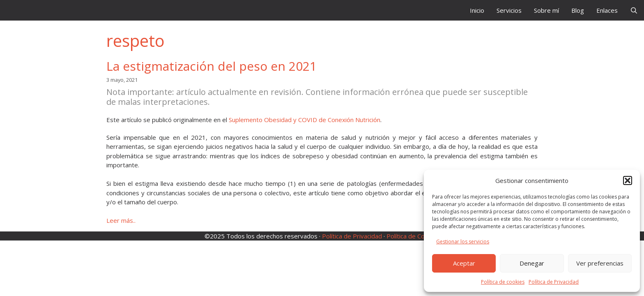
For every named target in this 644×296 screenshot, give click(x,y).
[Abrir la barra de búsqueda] (634, 10)
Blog (578, 10)
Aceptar (464, 263)
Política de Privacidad (554, 282)
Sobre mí (546, 10)
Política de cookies (503, 282)
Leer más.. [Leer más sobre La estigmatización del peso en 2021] (121, 220)
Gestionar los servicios (463, 242)
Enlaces (607, 10)
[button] (628, 180)
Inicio (477, 10)
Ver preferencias (600, 263)
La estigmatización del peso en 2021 (212, 66)
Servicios (509, 10)
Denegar (532, 263)
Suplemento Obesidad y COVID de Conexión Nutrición (305, 120)
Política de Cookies (413, 236)
